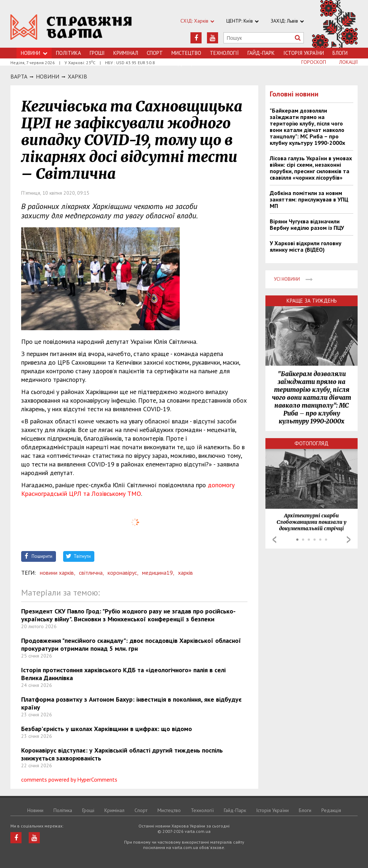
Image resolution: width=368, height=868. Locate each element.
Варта (19, 76)
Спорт (155, 53)
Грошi (97, 53)
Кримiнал (126, 53)
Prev (274, 540)
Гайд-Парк (261, 53)
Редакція (331, 810)
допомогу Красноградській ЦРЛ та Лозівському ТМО (128, 489)
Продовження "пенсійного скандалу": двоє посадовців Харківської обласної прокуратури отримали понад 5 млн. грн (131, 644)
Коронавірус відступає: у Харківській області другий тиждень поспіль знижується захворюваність (122, 754)
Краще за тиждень (312, 301)
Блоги (340, 53)
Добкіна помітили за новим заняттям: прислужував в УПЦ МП (309, 199)
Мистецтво (186, 53)
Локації (348, 62)
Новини (34, 53)
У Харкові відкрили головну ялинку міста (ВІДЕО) (306, 246)
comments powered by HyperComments (69, 779)
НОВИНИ (48, 76)
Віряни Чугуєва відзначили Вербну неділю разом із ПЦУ (307, 224)
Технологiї (224, 53)
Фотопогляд (312, 443)
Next (349, 540)
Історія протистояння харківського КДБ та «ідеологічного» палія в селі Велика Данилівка (123, 674)
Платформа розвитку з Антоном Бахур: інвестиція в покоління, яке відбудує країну (131, 703)
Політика (69, 53)
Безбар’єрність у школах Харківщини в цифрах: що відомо (107, 729)
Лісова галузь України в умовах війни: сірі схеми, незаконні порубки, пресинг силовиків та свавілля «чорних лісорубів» (311, 168)
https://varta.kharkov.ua (71, 28)
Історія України (304, 53)
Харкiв (77, 76)
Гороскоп (314, 62)
